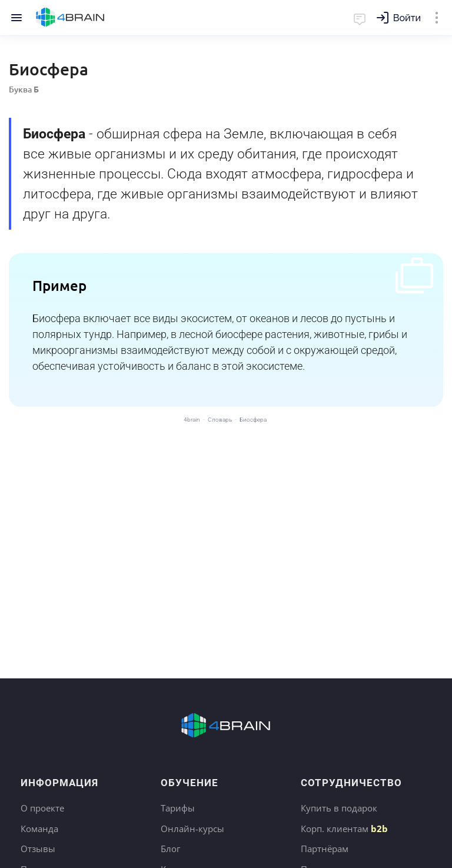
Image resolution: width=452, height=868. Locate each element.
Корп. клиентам (344, 829)
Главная (70, 18)
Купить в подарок (339, 808)
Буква (24, 89)
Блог (170, 849)
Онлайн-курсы (192, 829)
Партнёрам (325, 849)
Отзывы (38, 849)
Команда (39, 829)
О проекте (42, 808)
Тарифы (178, 808)
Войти (407, 18)
